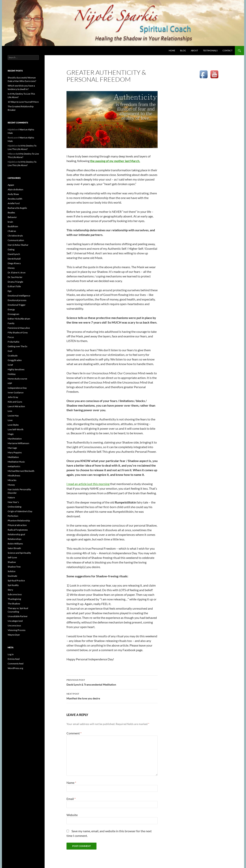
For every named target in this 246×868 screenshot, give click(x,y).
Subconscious (15, 594)
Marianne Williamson (18, 443)
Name (71, 783)
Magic (11, 434)
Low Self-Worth (16, 429)
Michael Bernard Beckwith (21, 471)
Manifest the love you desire (112, 696)
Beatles (11, 213)
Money (11, 485)
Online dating (15, 507)
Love (10, 420)
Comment (74, 733)
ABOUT (194, 50)
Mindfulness (14, 476)
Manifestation (15, 439)
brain (10, 222)
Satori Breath (14, 548)
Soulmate (12, 576)
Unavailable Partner (18, 616)
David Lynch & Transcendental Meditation (112, 682)
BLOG (183, 50)
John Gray (13, 397)
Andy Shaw (13, 194)
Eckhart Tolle (14, 286)
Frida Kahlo (14, 342)
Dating (11, 249)
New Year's (13, 502)
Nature (11, 497)
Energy (11, 309)
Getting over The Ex (17, 346)
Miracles (12, 480)
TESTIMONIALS (210, 50)
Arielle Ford (14, 203)
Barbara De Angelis (17, 208)
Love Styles (13, 425)
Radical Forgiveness (18, 530)
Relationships (15, 539)
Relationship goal (16, 534)
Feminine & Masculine (19, 328)
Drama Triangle (15, 282)
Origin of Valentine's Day (20, 511)
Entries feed (14, 659)
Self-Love (12, 557)
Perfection (13, 516)
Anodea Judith (15, 199)
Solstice (12, 571)
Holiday (12, 374)
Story (10, 590)
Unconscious (14, 625)
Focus (11, 337)
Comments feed (16, 664)
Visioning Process (17, 630)
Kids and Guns (15, 402)
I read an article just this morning (88, 484)
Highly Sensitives (16, 369)
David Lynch (14, 254)
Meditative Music (16, 462)
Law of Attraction (16, 406)
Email (71, 799)
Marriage (12, 448)
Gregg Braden (15, 360)
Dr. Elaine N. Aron (17, 273)
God (10, 351)
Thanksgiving (14, 599)
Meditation (13, 457)
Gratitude (13, 356)
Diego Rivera (14, 263)
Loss (10, 411)
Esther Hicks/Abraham (19, 319)
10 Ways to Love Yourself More (23, 102)
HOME (172, 50)
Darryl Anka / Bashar (18, 245)
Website (72, 815)
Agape (11, 185)
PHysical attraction (17, 525)
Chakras (12, 231)
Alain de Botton (15, 189)
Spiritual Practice (16, 580)
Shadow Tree (14, 567)
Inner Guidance (16, 392)
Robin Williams (15, 544)
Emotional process (17, 300)
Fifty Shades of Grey (18, 332)
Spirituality (13, 585)
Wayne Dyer (14, 635)
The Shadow (14, 604)
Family (11, 323)
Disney (11, 268)
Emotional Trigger (17, 305)
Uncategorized (15, 621)
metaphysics (14, 466)
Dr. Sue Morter (15, 277)
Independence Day (17, 388)
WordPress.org (15, 668)
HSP (10, 383)
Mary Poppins (15, 452)
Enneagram (13, 314)
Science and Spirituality (19, 553)
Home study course (17, 379)
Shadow (12, 562)
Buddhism (13, 226)
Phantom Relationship (19, 521)
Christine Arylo (15, 236)
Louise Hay (13, 416)
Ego (10, 291)
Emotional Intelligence (19, 296)
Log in (11, 654)
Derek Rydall (14, 259)
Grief (10, 365)
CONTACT (227, 50)
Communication (16, 240)
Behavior (12, 217)
